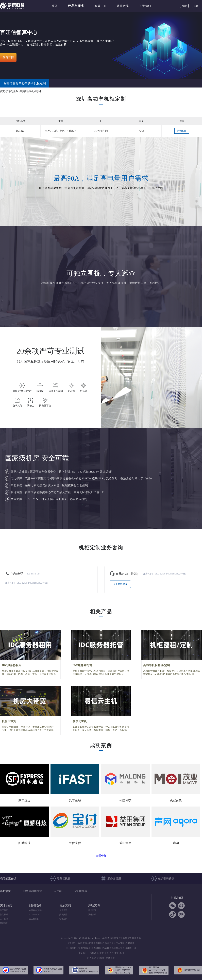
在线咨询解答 (163, 879)
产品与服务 (76, 6)
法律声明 (92, 915)
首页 (55, 6)
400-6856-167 (35, 915)
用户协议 (92, 910)
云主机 (58, 891)
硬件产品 (123, 6)
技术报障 (63, 915)
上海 (107, 953)
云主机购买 (34, 919)
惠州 (122, 953)
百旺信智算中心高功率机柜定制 (25, 83)
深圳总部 (94, 953)
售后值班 (63, 910)
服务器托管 (60, 879)
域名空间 (63, 919)
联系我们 (4, 923)
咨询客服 (182, 131)
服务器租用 (111, 879)
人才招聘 (4, 919)
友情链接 (110, 958)
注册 (196, 6)
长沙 (112, 953)
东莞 (117, 953)
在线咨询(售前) (36, 910)
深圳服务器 (80, 891)
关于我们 (145, 6)
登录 (184, 6)
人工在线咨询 (120, 584)
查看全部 (101, 856)
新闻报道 (4, 915)
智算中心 (101, 6)
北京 (102, 953)
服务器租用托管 (33, 891)
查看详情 (8, 57)
